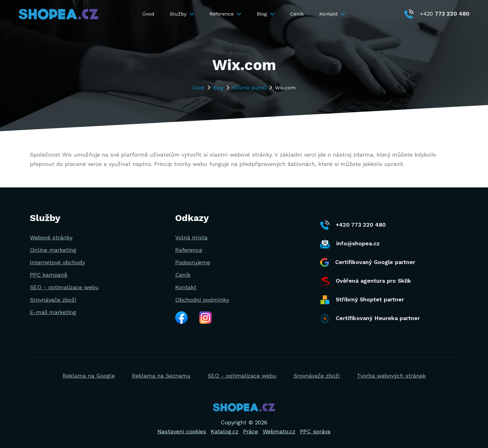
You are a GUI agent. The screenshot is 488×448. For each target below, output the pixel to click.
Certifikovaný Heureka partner (370, 318)
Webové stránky (51, 237)
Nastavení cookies (182, 431)
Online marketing (53, 250)
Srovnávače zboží (53, 300)
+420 (437, 14)
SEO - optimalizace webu (64, 287)
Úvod (148, 14)
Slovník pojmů (249, 88)
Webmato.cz (279, 431)
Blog (266, 14)
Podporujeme (193, 262)
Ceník (297, 14)
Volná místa (191, 237)
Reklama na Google (89, 376)
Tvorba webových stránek (391, 376)
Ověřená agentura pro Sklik (366, 281)
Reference (225, 14)
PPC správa (315, 431)
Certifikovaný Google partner (368, 263)
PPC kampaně (49, 275)
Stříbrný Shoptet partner (362, 300)
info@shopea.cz (350, 244)
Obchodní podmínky (202, 300)
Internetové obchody (57, 262)
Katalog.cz (225, 431)
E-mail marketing (53, 312)
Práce (251, 431)
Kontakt (332, 14)
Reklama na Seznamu (161, 376)
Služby (182, 14)
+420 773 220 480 (353, 225)
